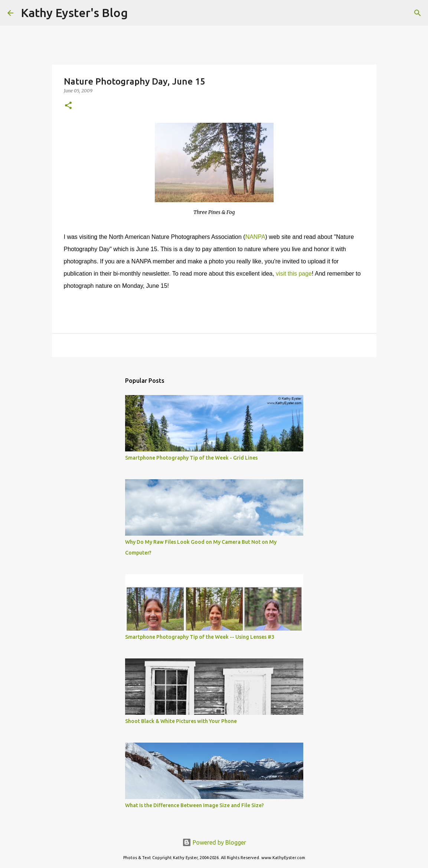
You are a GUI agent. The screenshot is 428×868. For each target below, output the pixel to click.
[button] (68, 106)
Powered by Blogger (214, 842)
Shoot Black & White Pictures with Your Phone (181, 721)
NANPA (255, 237)
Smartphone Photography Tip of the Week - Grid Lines (191, 458)
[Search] (138, 13)
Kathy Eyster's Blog (74, 13)
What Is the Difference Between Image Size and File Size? (195, 805)
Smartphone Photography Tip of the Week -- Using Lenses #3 (200, 637)
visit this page (294, 274)
